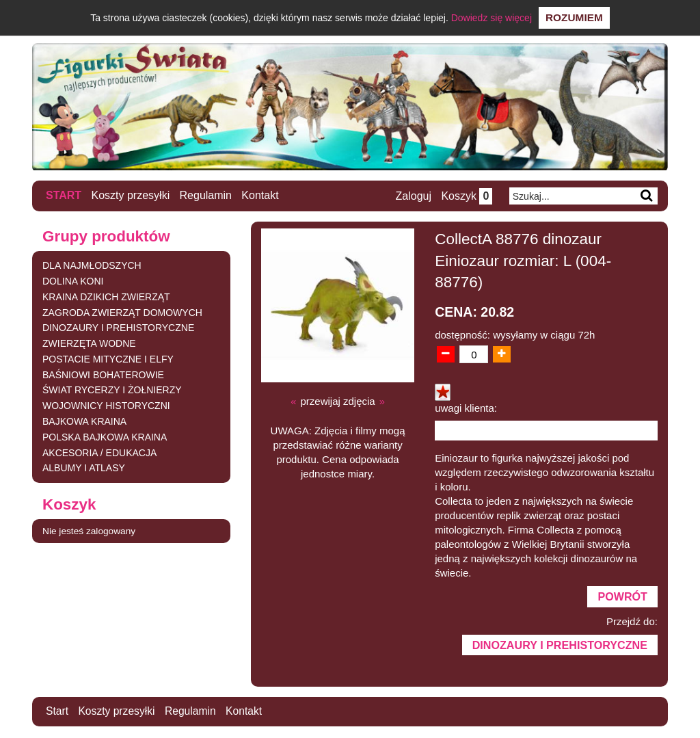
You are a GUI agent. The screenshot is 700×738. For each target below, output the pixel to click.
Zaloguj (412, 196)
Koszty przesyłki (131, 195)
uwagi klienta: (466, 408)
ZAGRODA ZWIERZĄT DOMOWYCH (122, 312)
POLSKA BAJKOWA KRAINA (105, 436)
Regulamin (206, 195)
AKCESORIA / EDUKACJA (99, 452)
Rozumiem (574, 17)
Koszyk (466, 196)
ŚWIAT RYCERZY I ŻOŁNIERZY (112, 390)
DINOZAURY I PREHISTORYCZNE (118, 328)
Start (64, 195)
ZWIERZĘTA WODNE (89, 343)
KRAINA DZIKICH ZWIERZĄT (106, 296)
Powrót (622, 597)
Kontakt (260, 195)
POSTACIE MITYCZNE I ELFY (108, 358)
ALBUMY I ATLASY (84, 468)
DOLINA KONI (73, 280)
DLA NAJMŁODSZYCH (92, 265)
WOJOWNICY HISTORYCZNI (106, 406)
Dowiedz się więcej (492, 18)
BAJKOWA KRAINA (84, 421)
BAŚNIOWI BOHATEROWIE (103, 374)
